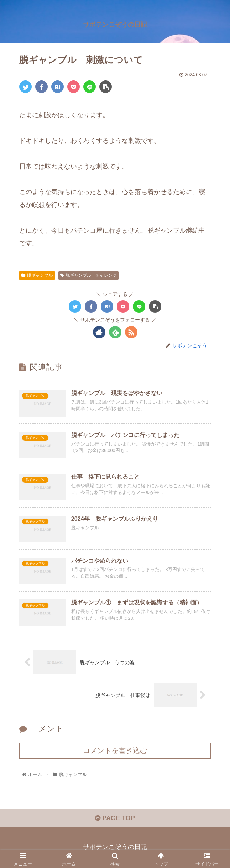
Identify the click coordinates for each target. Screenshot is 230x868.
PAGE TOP (115, 818)
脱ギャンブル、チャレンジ (88, 275)
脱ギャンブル (37, 275)
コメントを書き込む (115, 750)
